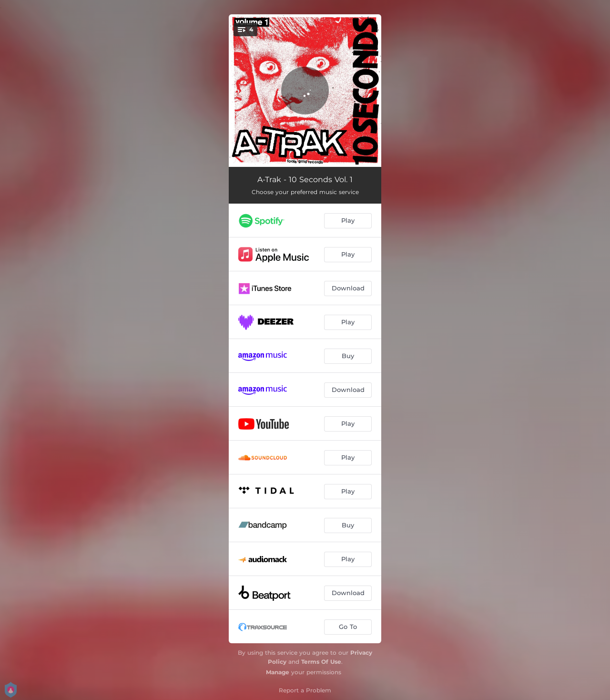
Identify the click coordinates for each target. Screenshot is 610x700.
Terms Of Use (321, 662)
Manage (278, 672)
